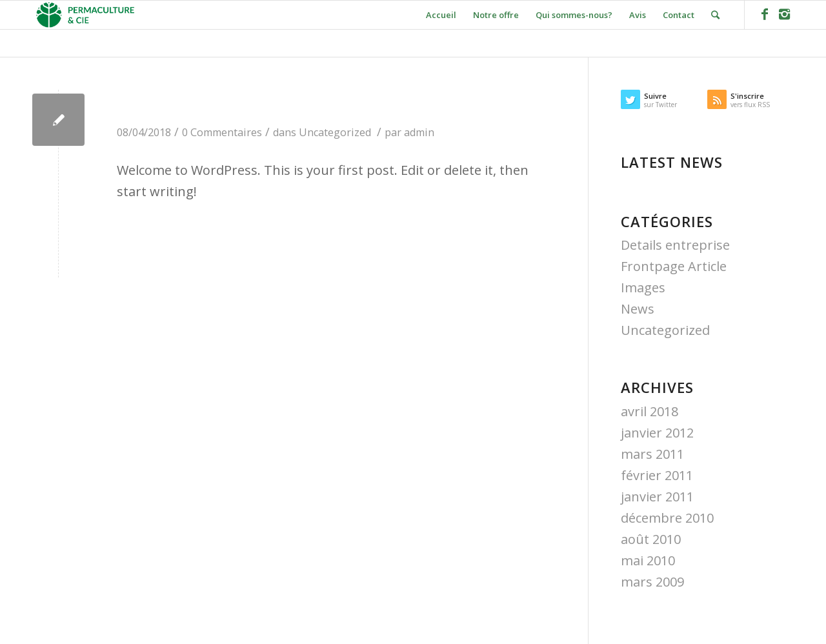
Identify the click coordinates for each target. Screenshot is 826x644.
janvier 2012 (657, 433)
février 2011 (657, 475)
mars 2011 (652, 454)
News (638, 309)
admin (419, 132)
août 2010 (651, 539)
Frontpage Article (674, 266)
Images (643, 287)
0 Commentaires (222, 132)
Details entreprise (675, 245)
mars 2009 (652, 582)
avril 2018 (650, 411)
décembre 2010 (667, 518)
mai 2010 (648, 560)
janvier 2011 (657, 497)
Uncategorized (335, 132)
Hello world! (183, 104)
